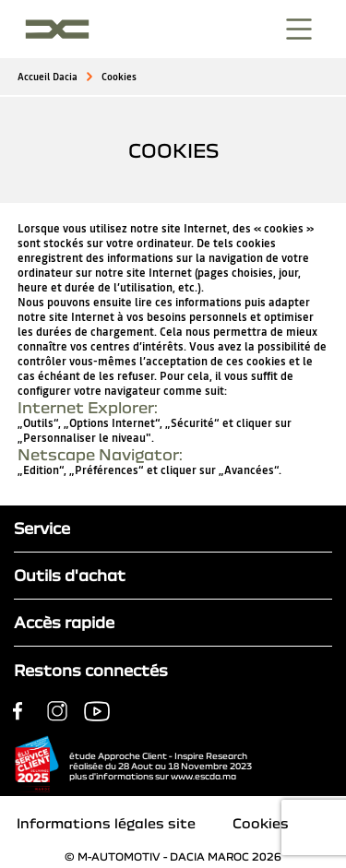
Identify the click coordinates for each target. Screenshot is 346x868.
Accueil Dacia (48, 77)
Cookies (119, 77)
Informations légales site (106, 823)
